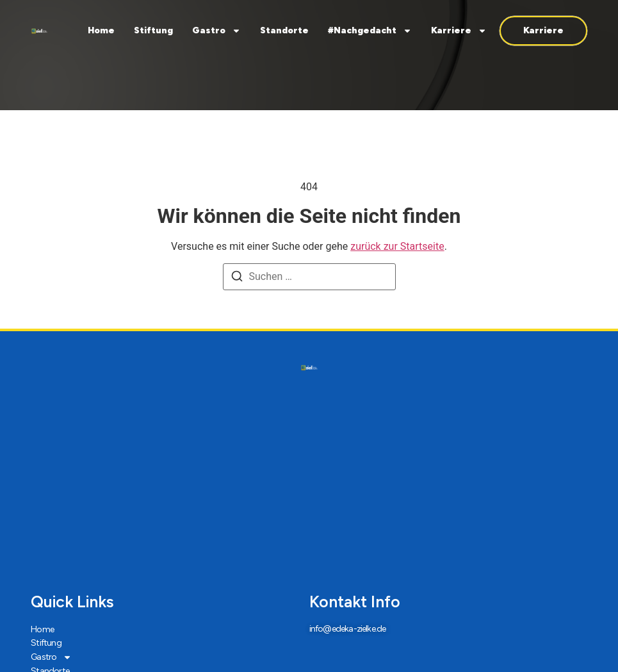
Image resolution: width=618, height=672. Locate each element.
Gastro (216, 31)
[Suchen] (237, 278)
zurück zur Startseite (397, 246)
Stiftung (153, 30)
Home (101, 30)
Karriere (459, 31)
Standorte (284, 30)
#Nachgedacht (370, 31)
